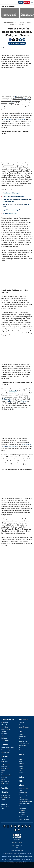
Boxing (21, 766)
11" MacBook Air (20, 119)
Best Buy (11, 103)
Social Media (23, 737)
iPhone (6, 119)
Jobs (21, 791)
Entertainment (6, 795)
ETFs (3, 773)
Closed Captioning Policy (17, 851)
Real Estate (23, 719)
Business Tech (23, 741)
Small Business (6, 752)
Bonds (3, 771)
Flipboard (19, 826)
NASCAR (22, 764)
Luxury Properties (24, 727)
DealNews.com (5, 48)
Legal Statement (28, 857)
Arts (3, 808)
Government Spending (8, 748)
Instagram (12, 826)
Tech (21, 731)
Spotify (15, 830)
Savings (4, 731)
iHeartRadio (19, 830)
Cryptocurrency (6, 764)
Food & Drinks (5, 806)
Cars (3, 802)
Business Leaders (6, 775)
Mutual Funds (5, 784)
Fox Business (7, 2)
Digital (21, 734)
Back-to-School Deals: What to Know (13, 196)
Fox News (22, 813)
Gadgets (22, 739)
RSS (26, 826)
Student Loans (6, 725)
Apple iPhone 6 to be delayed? (11, 210)
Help (17, 848)
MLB (20, 762)
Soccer (21, 768)
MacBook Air (13, 391)
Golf (20, 771)
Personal (22, 723)
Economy (5, 745)
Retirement (5, 738)
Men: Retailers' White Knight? (11, 193)
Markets (5, 756)
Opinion (22, 777)
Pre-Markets (5, 782)
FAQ (20, 797)
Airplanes (4, 804)
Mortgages (5, 723)
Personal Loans (6, 729)
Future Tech (23, 746)
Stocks (3, 760)
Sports (22, 754)
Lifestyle (5, 792)
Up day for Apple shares (10, 213)
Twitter (14, 40)
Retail (3, 779)
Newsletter (30, 826)
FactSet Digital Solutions (16, 857)
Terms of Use (23, 793)
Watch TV (27, 2)
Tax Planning (5, 740)
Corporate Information (26, 802)
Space (21, 750)
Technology (17, 21)
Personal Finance (8, 719)
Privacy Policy (23, 795)
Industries (4, 777)
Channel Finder (23, 788)
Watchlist (5, 788)
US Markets (5, 762)
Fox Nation (22, 815)
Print (20, 40)
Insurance (4, 734)
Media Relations (24, 799)
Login (21, 2)
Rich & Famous (6, 797)
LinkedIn (22, 826)
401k (3, 736)
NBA (20, 760)
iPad (10, 119)
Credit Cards (5, 727)
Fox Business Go (24, 817)
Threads (17, 40)
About (21, 785)
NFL (20, 757)
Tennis (21, 773)
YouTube (15, 826)
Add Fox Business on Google (18, 43)
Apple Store (19, 97)
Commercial (23, 725)
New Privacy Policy (17, 842)
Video (21, 781)
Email (24, 40)
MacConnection (6, 399)
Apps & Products (24, 819)
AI (20, 748)
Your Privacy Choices (17, 845)
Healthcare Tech (24, 743)
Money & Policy (6, 750)
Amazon (4, 103)
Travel (3, 800)
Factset (22, 855)
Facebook (10, 40)
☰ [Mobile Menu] (32, 2)
